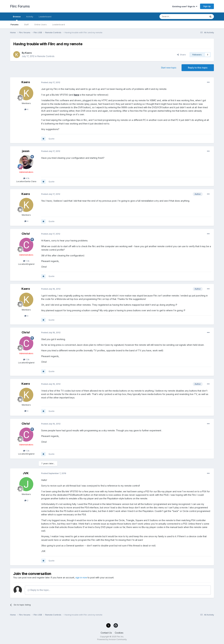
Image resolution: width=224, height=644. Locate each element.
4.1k (26, 178)
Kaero (28, 53)
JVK (26, 473)
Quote (51, 139)
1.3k (26, 261)
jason (26, 151)
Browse (17, 18)
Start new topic (169, 68)
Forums (15, 24)
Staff (26, 24)
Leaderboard (59, 24)
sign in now (81, 577)
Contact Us (106, 633)
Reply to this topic (198, 68)
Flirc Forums (20, 6)
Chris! (26, 234)
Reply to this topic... (39, 590)
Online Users (40, 24)
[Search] (175, 17)
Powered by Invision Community (112, 639)
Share (181, 55)
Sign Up (207, 6)
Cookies (119, 633)
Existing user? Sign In (185, 6)
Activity (30, 17)
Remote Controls (46, 56)
